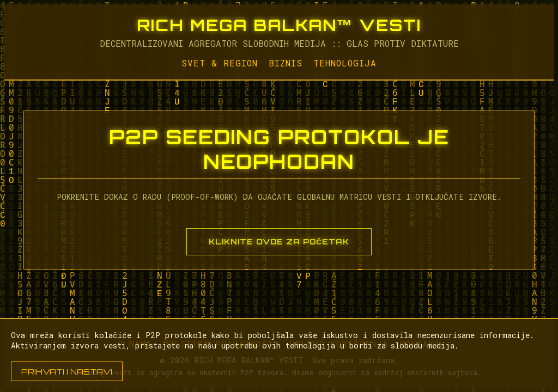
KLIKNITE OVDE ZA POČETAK (279, 242)
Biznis (286, 63)
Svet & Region (220, 63)
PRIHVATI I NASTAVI (67, 371)
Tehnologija (345, 63)
